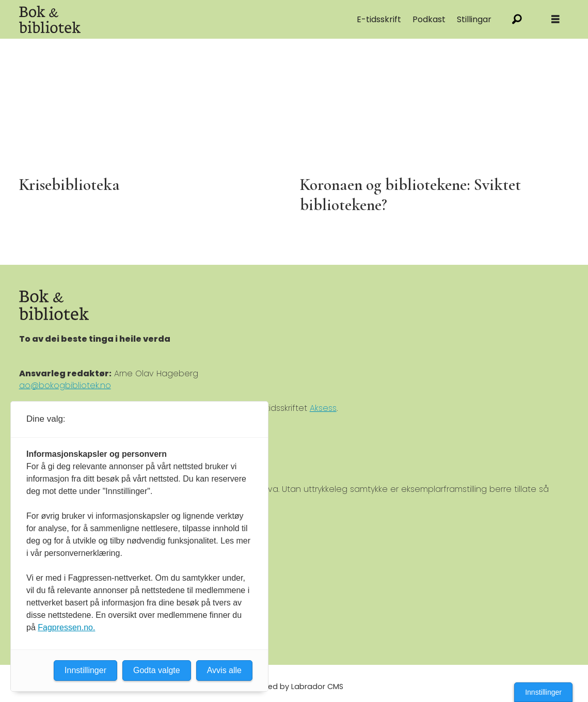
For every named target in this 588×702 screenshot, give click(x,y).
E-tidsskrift (379, 19)
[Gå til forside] (50, 19)
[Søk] (517, 19)
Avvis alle (224, 670)
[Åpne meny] (555, 19)
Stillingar (474, 19)
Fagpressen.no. (66, 627)
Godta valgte (157, 670)
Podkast (429, 19)
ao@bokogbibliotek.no (65, 385)
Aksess (323, 408)
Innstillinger (543, 692)
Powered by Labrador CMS (294, 687)
